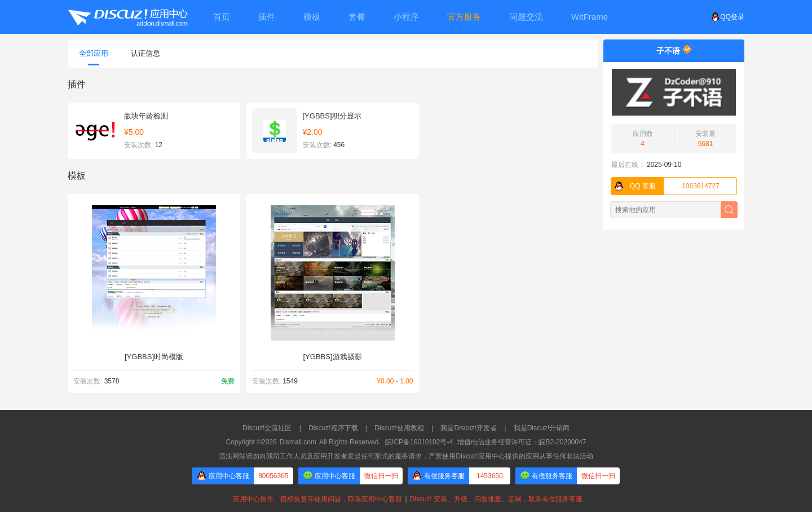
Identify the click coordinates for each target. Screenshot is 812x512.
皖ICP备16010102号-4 (419, 442)
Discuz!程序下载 (333, 428)
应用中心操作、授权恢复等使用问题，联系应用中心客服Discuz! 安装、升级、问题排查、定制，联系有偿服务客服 (406, 499)
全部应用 (94, 57)
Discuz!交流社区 (267, 428)
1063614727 (665, 186)
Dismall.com (298, 442)
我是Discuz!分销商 (542, 428)
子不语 (668, 51)
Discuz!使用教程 (399, 428)
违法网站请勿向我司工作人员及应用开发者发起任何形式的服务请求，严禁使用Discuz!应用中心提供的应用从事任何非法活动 (406, 456)
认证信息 (145, 53)
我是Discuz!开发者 (468, 428)
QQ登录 (728, 17)
